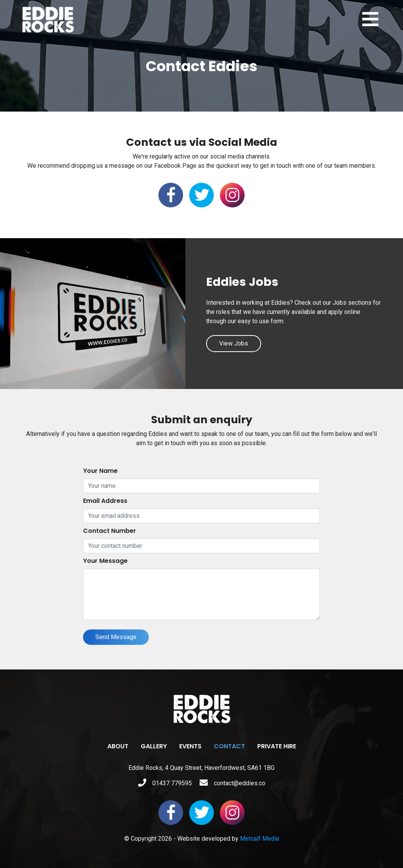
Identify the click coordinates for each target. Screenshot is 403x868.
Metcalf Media (260, 839)
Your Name (100, 471)
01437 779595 (165, 783)
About (118, 746)
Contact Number (110, 531)
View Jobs (234, 343)
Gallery (154, 746)
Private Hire (277, 746)
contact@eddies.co (232, 783)
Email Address (105, 501)
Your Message (105, 561)
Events (190, 746)
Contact (229, 746)
